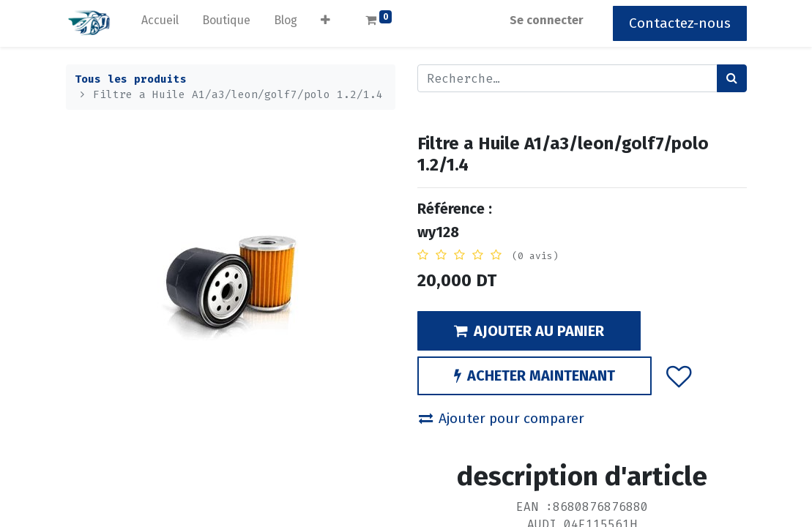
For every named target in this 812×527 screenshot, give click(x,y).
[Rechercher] (732, 78)
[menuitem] (160, 23)
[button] (325, 23)
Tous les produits (131, 79)
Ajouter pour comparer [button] (502, 418)
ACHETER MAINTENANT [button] (534, 375)
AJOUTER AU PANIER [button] (529, 331)
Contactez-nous (680, 23)
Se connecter (547, 20)
